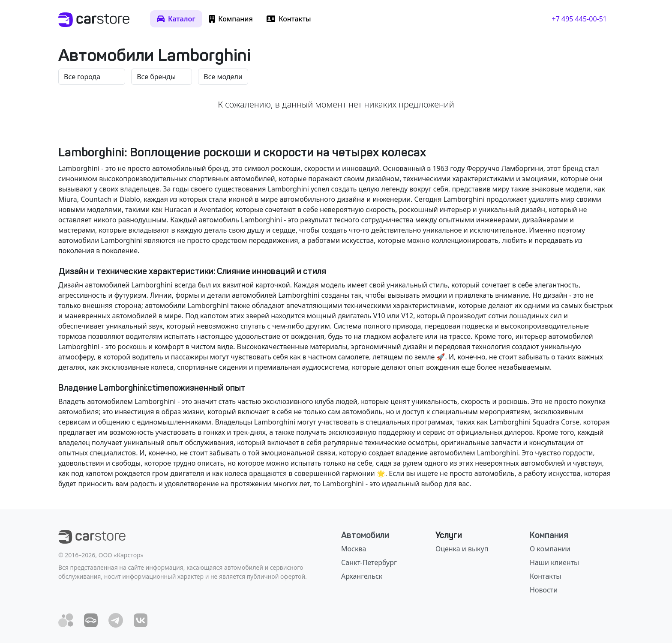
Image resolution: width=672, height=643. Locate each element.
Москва (354, 549)
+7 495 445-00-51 (579, 19)
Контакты (545, 576)
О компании (550, 549)
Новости (544, 590)
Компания (549, 535)
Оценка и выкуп (462, 549)
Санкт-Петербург (369, 562)
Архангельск (362, 576)
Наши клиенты (554, 562)
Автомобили (365, 535)
